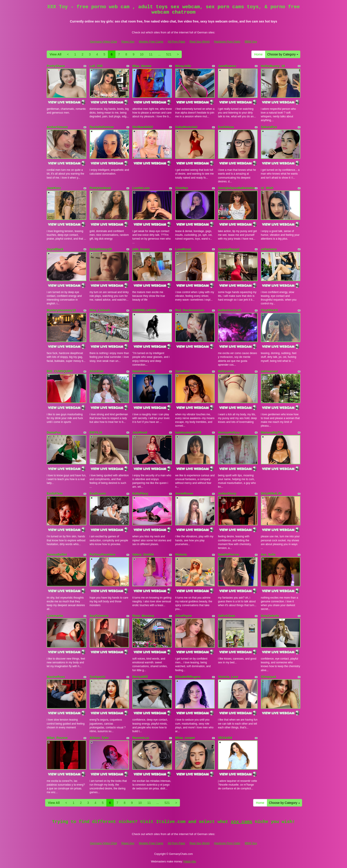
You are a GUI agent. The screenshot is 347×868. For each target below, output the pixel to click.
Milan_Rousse (57, 738)
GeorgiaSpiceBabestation (237, 188)
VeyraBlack (55, 249)
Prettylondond (100, 188)
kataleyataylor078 (188, 432)
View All (55, 54)
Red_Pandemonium (190, 310)
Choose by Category (283, 54)
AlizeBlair (97, 371)
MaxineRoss (56, 677)
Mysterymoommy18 (61, 310)
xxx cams (242, 822)
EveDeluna (226, 127)
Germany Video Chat (103, 42)
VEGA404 (225, 738)
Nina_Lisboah (100, 310)
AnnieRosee (184, 493)
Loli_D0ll (96, 66)
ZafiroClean (227, 616)
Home (258, 54)
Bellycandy (226, 371)
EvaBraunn (98, 493)
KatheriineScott (229, 310)
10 (142, 54)
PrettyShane (56, 66)
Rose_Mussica (143, 616)
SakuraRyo (269, 127)
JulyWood (140, 432)
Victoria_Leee (228, 677)
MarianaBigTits (272, 432)
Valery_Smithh (143, 554)
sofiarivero (269, 249)
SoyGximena (99, 616)
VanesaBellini (57, 554)
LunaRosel (183, 249)
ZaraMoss (183, 371)
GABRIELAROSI (144, 310)
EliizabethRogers (188, 677)
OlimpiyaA (269, 677)
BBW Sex (251, 42)
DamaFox (54, 432)
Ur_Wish (267, 188)
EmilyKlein (55, 493)
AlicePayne (184, 616)
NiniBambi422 (143, 127)
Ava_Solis (268, 554)
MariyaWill (140, 677)
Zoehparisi (98, 677)
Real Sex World (200, 42)
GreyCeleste (270, 616)
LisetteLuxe (141, 188)
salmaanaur (270, 371)
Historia (181, 554)
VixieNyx (182, 188)
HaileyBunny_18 (273, 66)
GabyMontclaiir (187, 127)
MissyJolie (183, 66)
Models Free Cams (151, 42)
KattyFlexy (140, 493)
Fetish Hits (190, 862)
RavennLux (141, 738)
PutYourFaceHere (103, 554)
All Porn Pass (176, 42)
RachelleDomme (102, 127)
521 (169, 54)
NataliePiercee (229, 554)
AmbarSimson (57, 127)
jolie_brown (141, 249)
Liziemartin (55, 616)
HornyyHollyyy (229, 432)
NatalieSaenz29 (144, 371)
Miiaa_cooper (185, 738)
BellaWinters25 (101, 249)
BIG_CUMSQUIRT (60, 371)
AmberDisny (227, 493)
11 (151, 54)
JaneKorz (54, 188)
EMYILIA (96, 432)
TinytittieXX (269, 310)
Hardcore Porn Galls (227, 42)
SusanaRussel (229, 249)
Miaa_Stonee (142, 66)
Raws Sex (128, 42)
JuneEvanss (227, 66)
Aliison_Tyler (99, 738)
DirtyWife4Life (271, 493)
